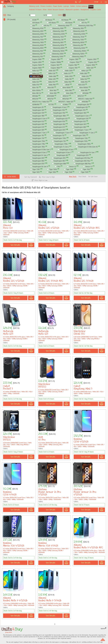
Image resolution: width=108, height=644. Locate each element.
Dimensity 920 (37, 54)
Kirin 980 (68, 90)
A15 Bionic (51, 23)
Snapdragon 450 (58, 113)
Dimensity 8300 (78, 48)
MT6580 (85, 93)
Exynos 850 (92, 62)
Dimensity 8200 (58, 48)
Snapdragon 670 (37, 127)
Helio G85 (35, 76)
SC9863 (65, 105)
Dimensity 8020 (37, 45)
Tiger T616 (51, 172)
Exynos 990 (72, 68)
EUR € (60, 15)
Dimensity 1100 (77, 28)
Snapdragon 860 (37, 161)
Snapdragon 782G (38, 147)
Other (45, 10)
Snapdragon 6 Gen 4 (39, 119)
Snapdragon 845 (37, 158)
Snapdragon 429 (37, 110)
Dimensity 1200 (37, 31)
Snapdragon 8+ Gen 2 (39, 155)
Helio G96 (35, 79)
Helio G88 (51, 76)
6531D (33, 20)
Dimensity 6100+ (37, 34)
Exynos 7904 (74, 62)
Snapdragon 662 (58, 124)
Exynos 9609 (36, 65)
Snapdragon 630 (81, 119)
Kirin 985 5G (36, 93)
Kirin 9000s (36, 90)
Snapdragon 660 (37, 124)
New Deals (73, 177)
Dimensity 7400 (37, 42)
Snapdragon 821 (61, 155)
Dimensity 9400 (77, 57)
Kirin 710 (34, 88)
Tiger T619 (84, 172)
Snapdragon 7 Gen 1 (81, 130)
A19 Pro (45, 26)
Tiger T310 (35, 169)
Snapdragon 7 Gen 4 (62, 133)
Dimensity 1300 (57, 31)
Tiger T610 (69, 169)
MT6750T (65, 99)
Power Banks (58, 6)
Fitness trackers (46, 6)
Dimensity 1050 (37, 28)
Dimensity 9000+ (79, 51)
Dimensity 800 (57, 42)
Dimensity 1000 (63, 26)
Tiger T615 (35, 172)
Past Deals (82, 177)
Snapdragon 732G (80, 138)
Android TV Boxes (35, 10)
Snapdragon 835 (82, 155)
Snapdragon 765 (59, 141)
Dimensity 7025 (57, 37)
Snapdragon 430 (58, 110)
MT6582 (34, 96)
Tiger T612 (85, 169)
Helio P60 (67, 82)
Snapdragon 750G (38, 141)
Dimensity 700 (37, 37)
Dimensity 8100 (37, 48)
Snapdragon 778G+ (60, 144)
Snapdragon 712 (58, 135)
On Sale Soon (93, 177)
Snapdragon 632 (37, 121)
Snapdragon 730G (59, 138)
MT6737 (65, 96)
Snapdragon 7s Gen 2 (60, 147)
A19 (33, 26)
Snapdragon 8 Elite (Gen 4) (87, 147)
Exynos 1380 (73, 59)
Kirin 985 (83, 90)
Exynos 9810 (90, 65)
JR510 (66, 85)
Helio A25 (51, 71)
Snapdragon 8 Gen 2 (39, 152)
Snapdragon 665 (79, 124)
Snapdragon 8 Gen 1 (66, 150)
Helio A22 (35, 71)
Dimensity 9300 (56, 57)
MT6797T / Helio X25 (65, 102)
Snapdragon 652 (79, 121)
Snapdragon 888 (59, 164)
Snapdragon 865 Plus (82, 161)
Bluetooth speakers (73, 10)
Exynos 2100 (91, 59)
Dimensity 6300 (58, 34)
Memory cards (34, 6)
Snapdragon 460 (79, 113)
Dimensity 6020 (78, 31)
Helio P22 (83, 79)
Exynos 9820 (36, 68)
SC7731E (50, 105)
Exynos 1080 (36, 59)
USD (64, 15)
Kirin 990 (52, 93)
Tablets (73, 6)
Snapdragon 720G (78, 135)
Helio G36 (51, 73)
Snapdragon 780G (83, 144)
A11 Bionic (48, 20)
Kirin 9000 (66, 88)
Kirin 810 (50, 88)
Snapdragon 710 (37, 135)
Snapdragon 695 (58, 130)
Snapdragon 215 (37, 107)
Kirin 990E (69, 93)
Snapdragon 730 (37, 138)
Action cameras (82, 6)
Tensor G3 (88, 167)
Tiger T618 (67, 172)
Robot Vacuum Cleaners (56, 10)
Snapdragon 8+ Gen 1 (87, 152)
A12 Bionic (64, 20)
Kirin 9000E (83, 88)
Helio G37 (66, 73)
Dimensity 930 (37, 57)
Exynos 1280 (55, 59)
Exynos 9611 (54, 65)
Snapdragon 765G (80, 141)
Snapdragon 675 (58, 127)
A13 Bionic (80, 20)
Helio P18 (67, 79)
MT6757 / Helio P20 (84, 99)
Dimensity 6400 (78, 34)
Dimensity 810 (77, 45)
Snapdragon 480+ (59, 116)
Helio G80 (83, 73)
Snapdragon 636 (58, 121)
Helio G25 (84, 71)
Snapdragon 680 (79, 127)
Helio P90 (51, 85)
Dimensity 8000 (77, 42)
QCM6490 (35, 105)
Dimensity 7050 (37, 40)
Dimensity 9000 (58, 51)
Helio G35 (35, 73)
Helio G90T (68, 76)
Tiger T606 (52, 169)
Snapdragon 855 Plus (82, 158)
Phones (91, 6)
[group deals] (11, 2)
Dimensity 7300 (77, 40)
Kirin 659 (81, 85)
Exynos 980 (72, 65)
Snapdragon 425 (81, 107)
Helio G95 (84, 76)
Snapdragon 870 (37, 164)
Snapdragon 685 (37, 130)
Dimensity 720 (57, 40)
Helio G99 (51, 79)
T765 (57, 167)
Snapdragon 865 (58, 161)
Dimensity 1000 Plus (85, 26)
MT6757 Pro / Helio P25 (40, 102)
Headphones (85, 10)
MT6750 (49, 99)
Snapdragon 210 (82, 105)
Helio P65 (83, 82)
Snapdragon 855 (59, 158)
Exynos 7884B (55, 62)
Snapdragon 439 (37, 113)
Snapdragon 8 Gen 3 (63, 152)
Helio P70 (35, 85)
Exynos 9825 (54, 68)
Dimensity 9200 (57, 54)
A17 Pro (83, 23)
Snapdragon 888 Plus (82, 164)
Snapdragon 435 (79, 110)
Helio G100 (68, 71)
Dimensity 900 (37, 51)
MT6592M (49, 96)
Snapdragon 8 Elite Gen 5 (40, 150)
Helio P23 (35, 82)
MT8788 (84, 102)
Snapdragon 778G (38, 144)
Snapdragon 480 (37, 116)
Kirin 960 (52, 90)
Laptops (66, 6)
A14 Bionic (35, 23)
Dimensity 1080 (57, 28)
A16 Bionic (68, 23)
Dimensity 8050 (57, 45)
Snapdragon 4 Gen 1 (59, 107)
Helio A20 (89, 68)
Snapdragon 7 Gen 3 (39, 133)
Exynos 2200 (36, 62)
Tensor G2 (72, 167)
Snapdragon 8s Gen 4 (39, 167)
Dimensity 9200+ (78, 54)
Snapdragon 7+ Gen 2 (86, 133)
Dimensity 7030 (78, 37)
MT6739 (34, 99)
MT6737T (80, 96)
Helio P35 (51, 82)
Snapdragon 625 (61, 119)
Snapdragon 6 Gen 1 (81, 116)
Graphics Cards (96, 10)
